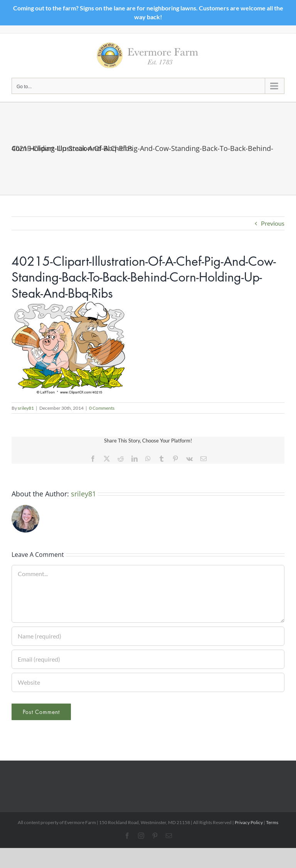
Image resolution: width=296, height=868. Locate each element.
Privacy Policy (249, 822)
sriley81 (26, 408)
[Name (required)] (148, 636)
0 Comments (102, 408)
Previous (273, 223)
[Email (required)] (148, 659)
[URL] (148, 682)
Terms (272, 822)
